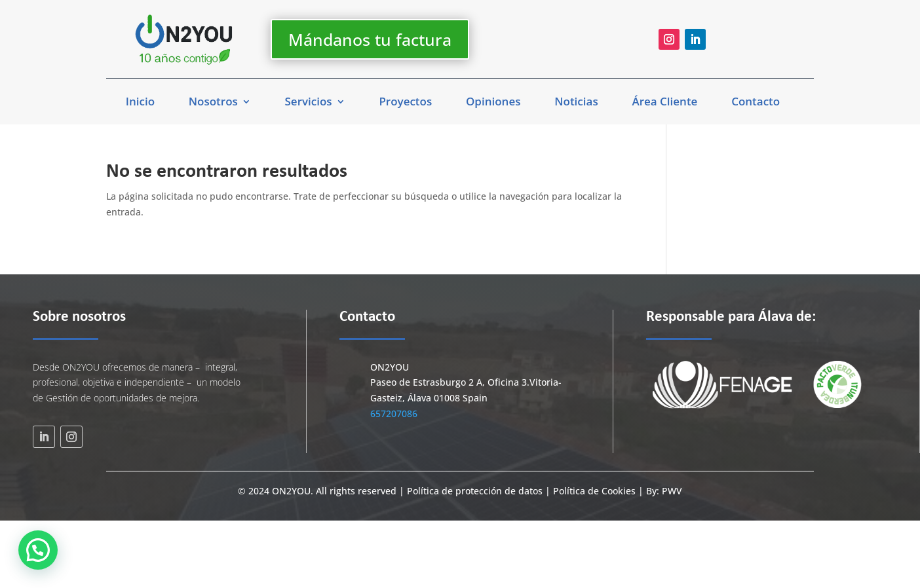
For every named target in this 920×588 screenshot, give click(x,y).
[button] (38, 550)
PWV (672, 491)
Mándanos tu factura (370, 39)
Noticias (576, 103)
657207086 (394, 413)
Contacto (756, 103)
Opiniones (493, 103)
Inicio (140, 103)
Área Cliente (664, 103)
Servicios (309, 103)
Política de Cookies (594, 491)
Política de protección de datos (476, 491)
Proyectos (405, 103)
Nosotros (213, 103)
